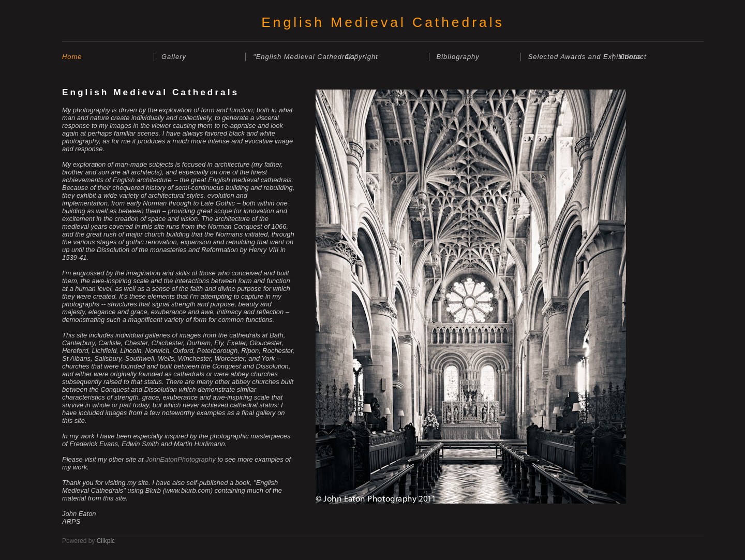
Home (72, 57)
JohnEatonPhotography (180, 459)
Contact (633, 57)
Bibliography (458, 57)
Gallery (174, 57)
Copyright (361, 57)
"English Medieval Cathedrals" (295, 57)
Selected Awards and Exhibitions (570, 57)
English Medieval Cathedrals (383, 22)
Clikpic (106, 541)
